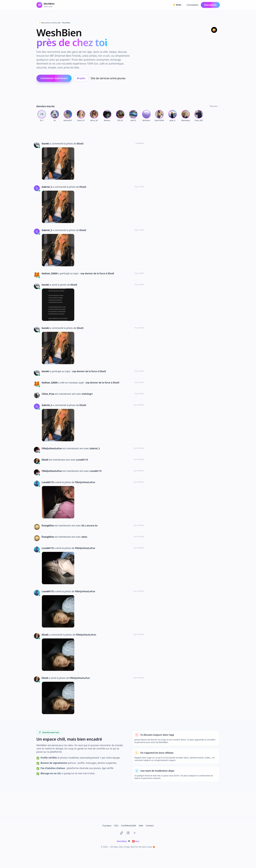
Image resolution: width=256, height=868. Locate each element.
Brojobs (81, 78)
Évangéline (48, 525)
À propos (107, 826)
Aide (141, 826)
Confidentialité (129, 826)
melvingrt (87, 394)
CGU (116, 826)
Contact (150, 826)
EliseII (80, 144)
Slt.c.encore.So (89, 525)
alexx (84, 537)
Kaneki (46, 144)
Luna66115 (82, 460)
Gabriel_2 (47, 187)
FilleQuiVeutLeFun (52, 448)
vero (136, 841)
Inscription (210, 5)
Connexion (192, 5)
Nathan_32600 (50, 273)
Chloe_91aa (48, 394)
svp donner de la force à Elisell (97, 273)
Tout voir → (215, 106)
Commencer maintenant (54, 78)
